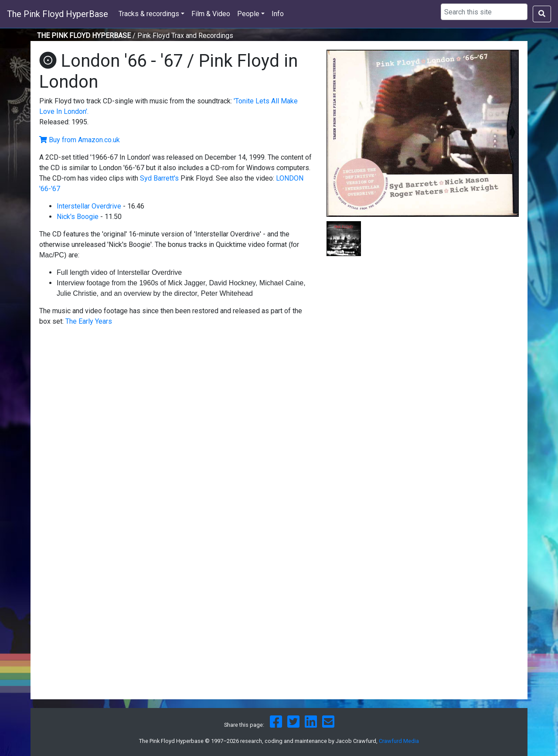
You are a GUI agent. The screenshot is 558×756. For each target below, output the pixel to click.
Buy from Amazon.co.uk (84, 140)
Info (278, 14)
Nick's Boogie (78, 217)
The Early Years (89, 321)
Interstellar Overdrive (89, 206)
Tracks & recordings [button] (149, 14)
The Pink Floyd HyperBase (58, 14)
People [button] (248, 14)
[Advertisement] (423, 328)
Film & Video (211, 14)
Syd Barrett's (159, 178)
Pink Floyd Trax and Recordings (185, 36)
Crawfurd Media (399, 741)
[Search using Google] (484, 12)
